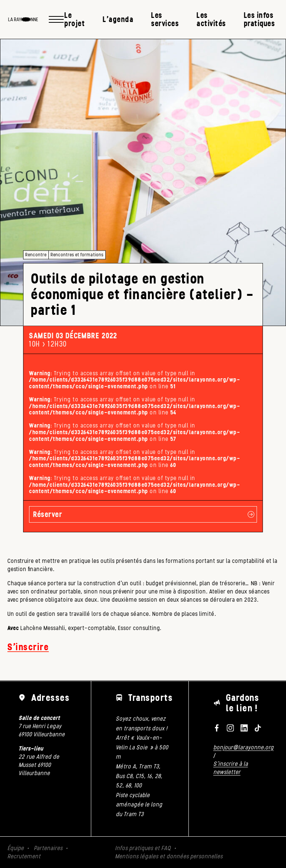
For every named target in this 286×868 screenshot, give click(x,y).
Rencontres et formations (77, 255)
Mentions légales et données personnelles (169, 856)
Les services (165, 19)
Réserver (48, 514)
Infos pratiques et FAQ (143, 848)
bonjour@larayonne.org (244, 747)
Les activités (211, 19)
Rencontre (36, 255)
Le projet (75, 19)
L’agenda (118, 19)
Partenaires (48, 848)
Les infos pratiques (260, 19)
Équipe (16, 848)
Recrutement (24, 856)
